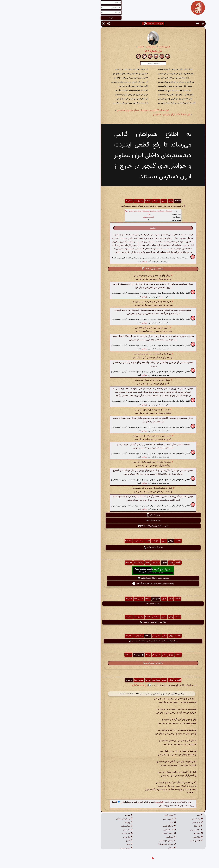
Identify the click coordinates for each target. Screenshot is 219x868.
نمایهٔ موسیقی (153, 830)
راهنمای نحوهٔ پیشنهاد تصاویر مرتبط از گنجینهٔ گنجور (110, 584)
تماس (86, 844)
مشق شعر (112, 201)
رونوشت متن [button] (109, 515)
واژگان (127, 201)
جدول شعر (154, 823)
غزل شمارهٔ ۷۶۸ (110, 51)
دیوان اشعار (108, 47)
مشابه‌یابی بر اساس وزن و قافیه (110, 622)
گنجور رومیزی (126, 819)
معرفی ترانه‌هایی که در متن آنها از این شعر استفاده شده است (110, 641)
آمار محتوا (84, 830)
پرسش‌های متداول (81, 819)
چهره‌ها (85, 823)
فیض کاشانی (121, 47)
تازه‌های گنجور (153, 841)
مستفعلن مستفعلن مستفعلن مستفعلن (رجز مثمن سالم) (107, 211)
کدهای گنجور (126, 815)
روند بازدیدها (95, 201)
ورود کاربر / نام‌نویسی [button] (110, 24)
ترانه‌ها (104, 201)
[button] (159, 24)
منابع (86, 841)
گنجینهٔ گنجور (126, 830)
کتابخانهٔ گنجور (126, 826)
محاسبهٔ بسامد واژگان (110, 547)
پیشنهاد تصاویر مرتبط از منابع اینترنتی (109, 578)
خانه (156, 815)
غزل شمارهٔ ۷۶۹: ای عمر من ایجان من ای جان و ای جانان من (99, 110)
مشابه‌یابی (154, 837)
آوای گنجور (127, 837)
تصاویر (121, 201)
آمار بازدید (84, 837)
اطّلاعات (134, 201)
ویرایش (101, 261)
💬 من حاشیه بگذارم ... (97, 685)
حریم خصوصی (82, 848)
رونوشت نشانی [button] (110, 520)
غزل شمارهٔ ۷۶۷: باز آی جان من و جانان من (128, 115)
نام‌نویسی (116, 802)
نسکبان (128, 848)
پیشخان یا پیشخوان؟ (123, 844)
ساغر (129, 823)
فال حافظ (155, 826)
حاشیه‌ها (85, 201)
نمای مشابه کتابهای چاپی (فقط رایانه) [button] (109, 526)
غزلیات (97, 47)
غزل (105, 214)
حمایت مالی (83, 826)
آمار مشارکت (83, 833)
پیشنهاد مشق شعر (109, 604)
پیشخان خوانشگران (124, 841)
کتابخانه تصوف (105, 217)
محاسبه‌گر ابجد (126, 833)
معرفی (85, 815)
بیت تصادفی (154, 819)
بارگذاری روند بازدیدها (109, 663)
